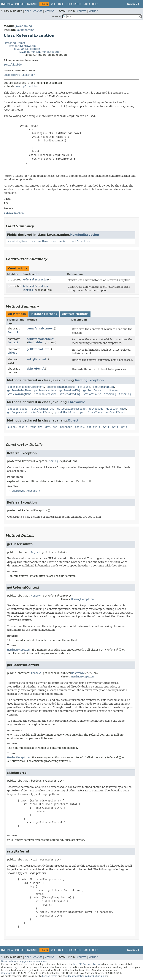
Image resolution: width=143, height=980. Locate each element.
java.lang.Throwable (22, 46)
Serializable (13, 65)
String (28, 290)
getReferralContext (40, 329)
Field (28, 11)
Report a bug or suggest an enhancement (25, 961)
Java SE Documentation (87, 964)
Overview (7, 4)
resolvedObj (59, 241)
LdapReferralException (19, 75)
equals (23, 427)
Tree (61, 4)
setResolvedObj (70, 394)
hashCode (66, 427)
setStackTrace (115, 412)
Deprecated (73, 4)
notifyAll (94, 427)
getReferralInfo (38, 349)
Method (50, 11)
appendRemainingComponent (26, 387)
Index (86, 4)
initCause (111, 390)
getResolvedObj (70, 390)
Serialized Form (14, 213)
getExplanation (103, 387)
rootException (80, 241)
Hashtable (35, 342)
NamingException (27, 86)
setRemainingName (19, 394)
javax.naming (26, 30)
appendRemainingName (61, 387)
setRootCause (92, 394)
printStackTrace (41, 412)
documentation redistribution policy (87, 976)
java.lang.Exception (27, 49)
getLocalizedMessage (71, 409)
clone (12, 427)
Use (53, 4)
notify (80, 427)
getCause (84, 387)
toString (110, 394)
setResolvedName (45, 394)
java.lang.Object (14, 43)
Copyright (7, 973)
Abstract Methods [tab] (75, 314)
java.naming (24, 26)
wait (106, 427)
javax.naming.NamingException (40, 52)
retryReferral (36, 359)
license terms (50, 976)
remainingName (18, 241)
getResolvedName (45, 390)
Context (13, 332)
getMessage (96, 409)
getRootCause (92, 390)
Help (95, 4)
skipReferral (36, 369)
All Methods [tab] (17, 314)
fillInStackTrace (42, 409)
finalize (36, 427)
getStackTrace (116, 409)
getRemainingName (19, 390)
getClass (51, 427)
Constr (38, 11)
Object (12, 353)
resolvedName (39, 241)
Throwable (77, 402)
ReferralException (35, 280)
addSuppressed (18, 409)
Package (32, 4)
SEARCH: (56, 17)
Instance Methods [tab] (44, 314)
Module (20, 4)
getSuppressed (17, 412)
